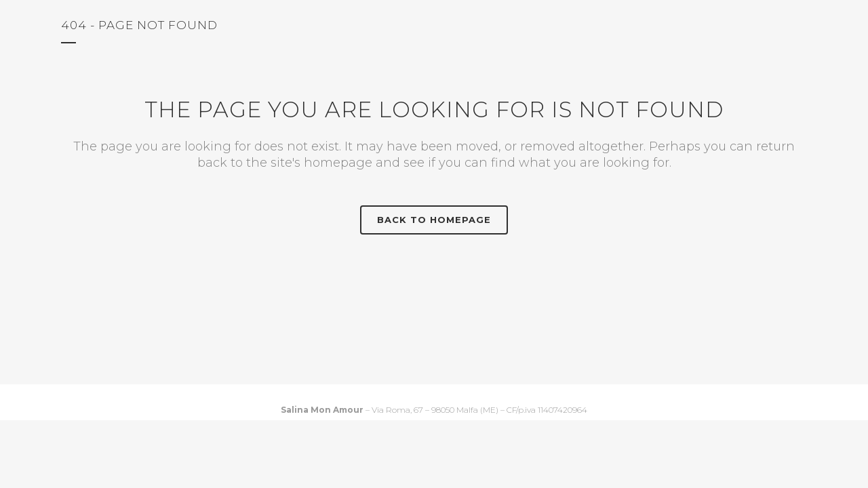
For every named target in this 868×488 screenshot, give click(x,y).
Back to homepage (434, 220)
